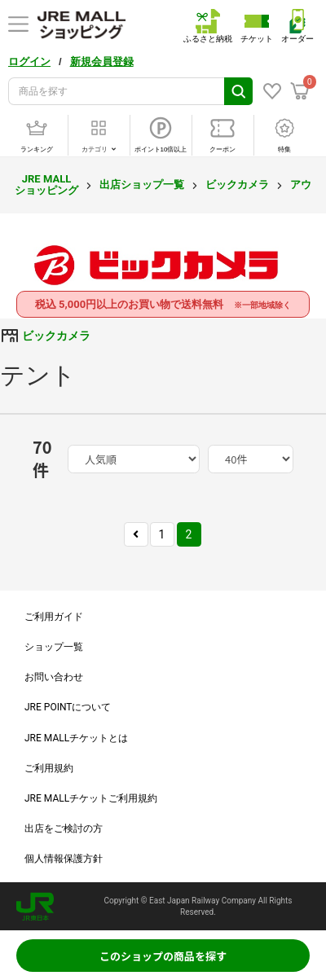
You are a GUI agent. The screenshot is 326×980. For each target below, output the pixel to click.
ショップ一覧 (54, 647)
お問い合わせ (54, 677)
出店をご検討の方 (64, 828)
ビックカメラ (237, 185)
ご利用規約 (49, 768)
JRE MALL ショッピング (46, 185)
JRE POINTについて (68, 707)
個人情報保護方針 (64, 859)
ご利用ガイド (54, 617)
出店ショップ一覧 (142, 185)
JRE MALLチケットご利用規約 (91, 798)
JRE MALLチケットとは (76, 738)
